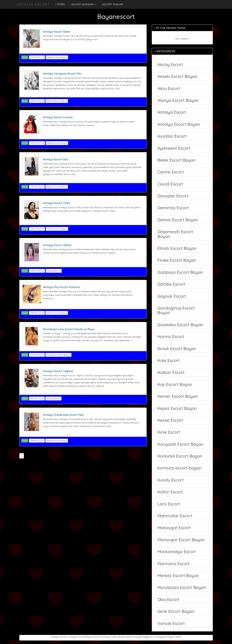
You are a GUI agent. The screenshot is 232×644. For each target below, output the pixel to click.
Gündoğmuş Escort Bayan (176, 310)
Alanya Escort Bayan (178, 100)
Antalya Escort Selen (57, 32)
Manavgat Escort (174, 528)
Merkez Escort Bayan (57, 57)
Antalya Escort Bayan (179, 124)
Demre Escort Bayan (178, 220)
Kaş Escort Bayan (175, 384)
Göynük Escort (172, 296)
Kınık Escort (169, 432)
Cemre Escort (171, 172)
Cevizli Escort (170, 184)
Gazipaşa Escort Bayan (180, 272)
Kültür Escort (170, 492)
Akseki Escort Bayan (178, 76)
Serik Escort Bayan (176, 611)
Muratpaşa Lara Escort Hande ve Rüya (69, 329)
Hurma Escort (171, 337)
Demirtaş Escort (173, 208)
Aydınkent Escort (174, 148)
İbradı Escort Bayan (177, 349)
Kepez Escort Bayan (177, 408)
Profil (25, 57)
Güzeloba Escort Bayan (180, 325)
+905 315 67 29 (37, 57)
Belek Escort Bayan (177, 160)
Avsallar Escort (172, 136)
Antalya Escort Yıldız (56, 203)
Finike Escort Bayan (177, 260)
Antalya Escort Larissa (58, 117)
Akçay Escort (170, 64)
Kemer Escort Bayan (178, 396)
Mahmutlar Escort (175, 516)
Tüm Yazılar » (182, 39)
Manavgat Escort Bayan (181, 540)
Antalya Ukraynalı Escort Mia (62, 74)
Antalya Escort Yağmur (58, 371)
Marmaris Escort (174, 564)
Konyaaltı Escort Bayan (181, 444)
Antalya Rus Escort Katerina (62, 287)
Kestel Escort (170, 420)
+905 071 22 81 (37, 101)
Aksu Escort (169, 88)
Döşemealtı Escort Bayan (175, 234)
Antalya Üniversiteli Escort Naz (63, 415)
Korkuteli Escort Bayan (180, 456)
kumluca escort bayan (179, 468)
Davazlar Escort (173, 196)
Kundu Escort (171, 480)
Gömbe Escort (171, 284)
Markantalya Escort (177, 552)
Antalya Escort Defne (57, 245)
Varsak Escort (171, 623)
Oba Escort (168, 599)
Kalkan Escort (171, 372)
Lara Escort (169, 504)
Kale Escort (169, 360)
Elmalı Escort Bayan (177, 248)
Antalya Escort (33, 4)
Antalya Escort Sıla (56, 159)
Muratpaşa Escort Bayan (58, 355)
